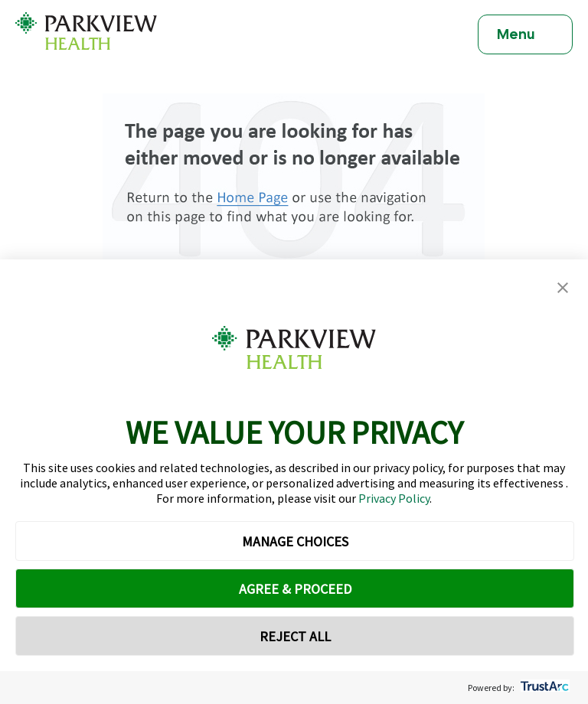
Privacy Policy (394, 498)
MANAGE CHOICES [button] (295, 541)
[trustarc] (543, 688)
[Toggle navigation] (525, 34)
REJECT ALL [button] (295, 636)
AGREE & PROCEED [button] (295, 589)
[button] (563, 288)
